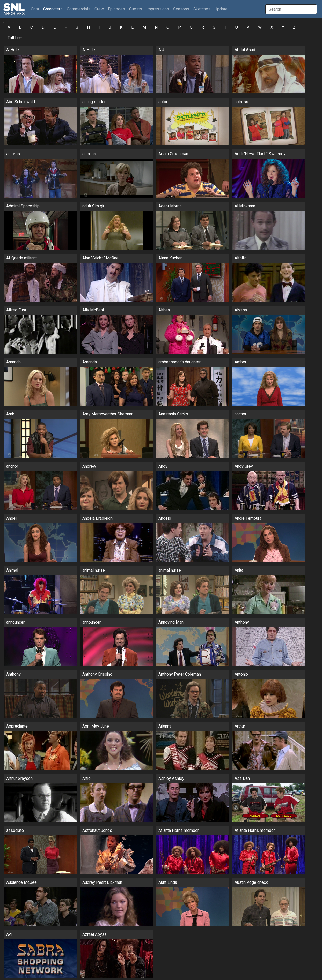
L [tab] (132, 27)
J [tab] (110, 27)
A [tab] (9, 27)
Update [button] (221, 9)
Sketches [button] (202, 9)
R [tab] (203, 27)
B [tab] (20, 27)
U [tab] (237, 27)
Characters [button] (53, 9)
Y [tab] (283, 27)
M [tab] (144, 27)
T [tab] (225, 27)
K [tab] (121, 27)
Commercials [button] (79, 9)
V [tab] (248, 27)
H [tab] (88, 27)
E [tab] (54, 27)
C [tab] (32, 27)
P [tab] (180, 27)
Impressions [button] (158, 9)
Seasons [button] (181, 9)
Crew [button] (99, 9)
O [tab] (168, 27)
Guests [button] (136, 9)
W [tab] (260, 27)
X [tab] (272, 27)
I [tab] (99, 27)
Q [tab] (191, 27)
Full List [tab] (15, 38)
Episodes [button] (116, 9)
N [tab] (156, 27)
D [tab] (43, 27)
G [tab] (77, 27)
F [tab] (66, 27)
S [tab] (214, 27)
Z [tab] (294, 27)
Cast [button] (36, 9)
